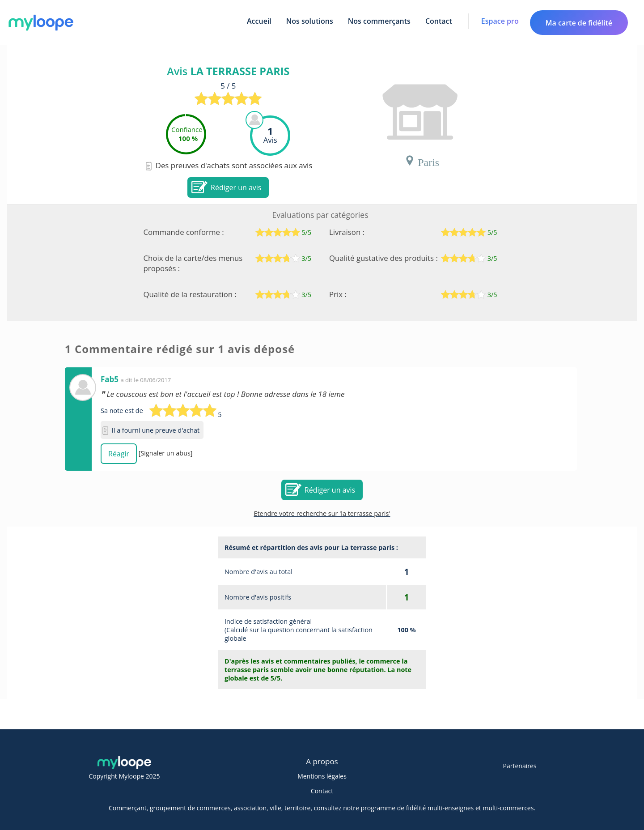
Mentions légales (322, 776)
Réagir (119, 454)
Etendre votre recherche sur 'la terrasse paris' (322, 513)
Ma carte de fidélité (579, 23)
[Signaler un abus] (166, 453)
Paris (422, 161)
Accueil (259, 21)
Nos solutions (310, 21)
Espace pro (500, 21)
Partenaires (520, 766)
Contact (439, 21)
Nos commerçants (379, 21)
